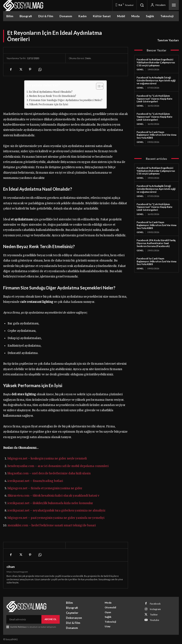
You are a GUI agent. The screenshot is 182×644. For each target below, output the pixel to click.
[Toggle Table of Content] (98, 86)
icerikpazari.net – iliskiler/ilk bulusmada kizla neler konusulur (50, 503)
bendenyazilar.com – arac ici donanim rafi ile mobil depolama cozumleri (58, 466)
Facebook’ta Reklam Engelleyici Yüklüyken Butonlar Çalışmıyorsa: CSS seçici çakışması (156, 62)
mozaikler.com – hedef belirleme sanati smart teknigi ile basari (52, 525)
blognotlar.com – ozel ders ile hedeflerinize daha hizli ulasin (49, 473)
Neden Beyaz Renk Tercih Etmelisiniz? (53, 96)
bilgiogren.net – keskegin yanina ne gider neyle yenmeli (47, 459)
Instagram (155, 609)
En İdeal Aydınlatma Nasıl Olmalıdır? (51, 92)
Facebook (155, 604)
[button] (142, 5)
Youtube (154, 620)
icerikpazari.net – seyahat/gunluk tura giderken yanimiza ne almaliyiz (56, 511)
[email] (24, 619)
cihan (11, 567)
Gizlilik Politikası (18, 627)
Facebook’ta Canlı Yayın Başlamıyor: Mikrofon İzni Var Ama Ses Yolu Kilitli (156, 135)
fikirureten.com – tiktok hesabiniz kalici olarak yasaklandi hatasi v (53, 496)
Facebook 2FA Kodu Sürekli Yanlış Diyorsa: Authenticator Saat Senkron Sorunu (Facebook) (156, 243)
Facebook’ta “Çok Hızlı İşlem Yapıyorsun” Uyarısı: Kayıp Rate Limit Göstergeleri (154, 99)
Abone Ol (51, 619)
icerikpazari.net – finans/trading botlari (35, 481)
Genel (140, 69)
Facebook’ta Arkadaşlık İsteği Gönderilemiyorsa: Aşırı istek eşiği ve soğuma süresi (156, 80)
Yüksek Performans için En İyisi (49, 104)
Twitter (154, 615)
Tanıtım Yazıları (168, 40)
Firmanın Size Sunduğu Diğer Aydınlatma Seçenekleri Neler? (66, 100)
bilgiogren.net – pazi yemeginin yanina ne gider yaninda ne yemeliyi (56, 518)
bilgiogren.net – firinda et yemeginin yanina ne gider (45, 488)
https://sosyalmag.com (17, 572)
